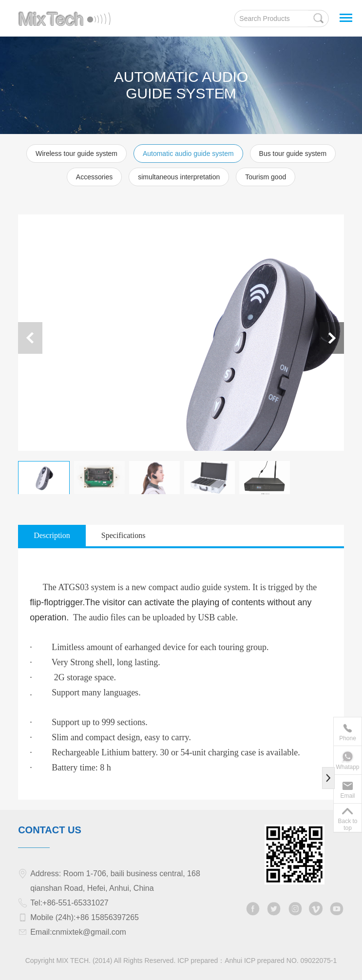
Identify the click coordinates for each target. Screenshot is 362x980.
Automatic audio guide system (188, 154)
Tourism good (266, 177)
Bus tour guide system (293, 154)
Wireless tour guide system (76, 154)
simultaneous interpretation (179, 177)
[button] (332, 338)
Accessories (94, 177)
